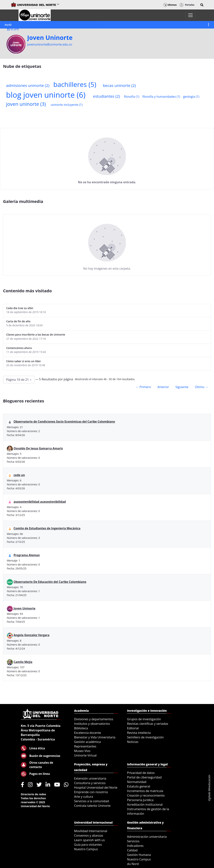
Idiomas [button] (170, 5)
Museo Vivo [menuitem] (82, 751)
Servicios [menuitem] (133, 841)
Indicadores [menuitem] (135, 846)
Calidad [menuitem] (132, 850)
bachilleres (75, 84)
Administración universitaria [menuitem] (147, 837)
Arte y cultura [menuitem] (84, 797)
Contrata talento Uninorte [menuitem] (92, 806)
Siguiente (182, 387)
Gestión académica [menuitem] (87, 742)
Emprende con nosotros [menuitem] (91, 792)
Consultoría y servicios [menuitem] (90, 783)
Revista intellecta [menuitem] (139, 733)
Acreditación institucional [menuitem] (145, 805)
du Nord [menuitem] (133, 864)
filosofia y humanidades (161, 97)
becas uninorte (119, 85)
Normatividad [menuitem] (137, 782)
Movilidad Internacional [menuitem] (91, 831)
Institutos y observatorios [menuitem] (92, 724)
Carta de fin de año (18, 321)
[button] (202, 5)
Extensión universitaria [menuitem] (90, 778)
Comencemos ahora (19, 348)
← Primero (143, 387)
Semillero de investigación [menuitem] (145, 737)
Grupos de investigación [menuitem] (144, 719)
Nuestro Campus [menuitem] (86, 849)
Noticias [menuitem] (133, 742)
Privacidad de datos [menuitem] (141, 773)
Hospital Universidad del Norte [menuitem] (96, 788)
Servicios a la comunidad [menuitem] (91, 801)
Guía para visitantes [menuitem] (88, 845)
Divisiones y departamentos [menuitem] (94, 719)
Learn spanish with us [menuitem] (89, 840)
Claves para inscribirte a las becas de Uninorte (36, 335)
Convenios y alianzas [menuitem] (89, 836)
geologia (191, 97)
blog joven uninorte (46, 95)
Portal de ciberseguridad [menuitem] (144, 777)
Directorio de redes (33, 794)
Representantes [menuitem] (85, 746)
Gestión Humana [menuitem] (139, 855)
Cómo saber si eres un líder (24, 361)
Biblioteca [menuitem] (81, 728)
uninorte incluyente (67, 105)
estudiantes (107, 96)
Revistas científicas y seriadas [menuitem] (148, 724)
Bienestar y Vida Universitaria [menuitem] (95, 737)
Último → (202, 387)
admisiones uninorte (28, 85)
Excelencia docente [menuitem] (88, 733)
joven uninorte (26, 104)
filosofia (131, 97)
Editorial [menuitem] (133, 728)
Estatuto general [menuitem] (139, 786)
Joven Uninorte (50, 38)
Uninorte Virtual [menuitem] (85, 755)
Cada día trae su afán (20, 308)
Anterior (163, 387)
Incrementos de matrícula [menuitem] (145, 791)
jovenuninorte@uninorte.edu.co (50, 44)
